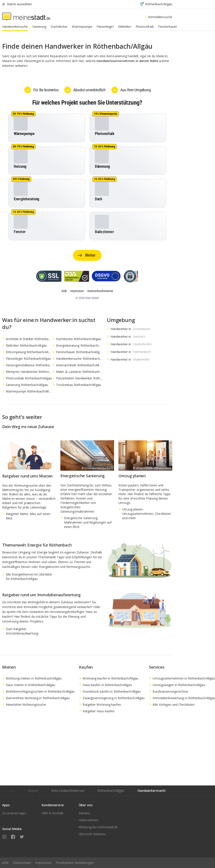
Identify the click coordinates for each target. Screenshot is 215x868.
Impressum (43, 863)
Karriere (84, 813)
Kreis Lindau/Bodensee (68, 791)
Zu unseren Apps (14, 813)
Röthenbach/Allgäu (111, 791)
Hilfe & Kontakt (53, 813)
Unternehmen (89, 820)
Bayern (33, 791)
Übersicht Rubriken (92, 834)
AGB (5, 863)
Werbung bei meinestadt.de (98, 827)
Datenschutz (22, 863)
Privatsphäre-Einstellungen (75, 863)
